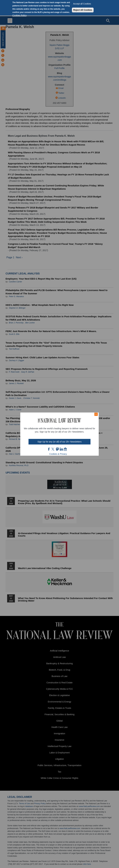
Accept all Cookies (82, 4)
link (61, 449)
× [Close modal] (96, 414)
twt (53, 449)
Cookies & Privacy (58, 454)
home (65, 449)
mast (57, 449)
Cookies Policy (20, 15)
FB (49, 449)
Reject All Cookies (83, 10)
